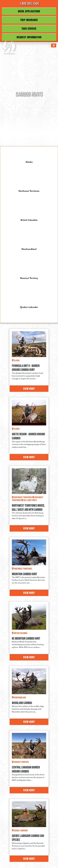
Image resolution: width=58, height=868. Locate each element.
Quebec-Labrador (29, 307)
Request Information (29, 37)
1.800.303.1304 (29, 3)
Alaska (29, 162)
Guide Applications (29, 11)
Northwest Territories (29, 191)
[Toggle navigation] (54, 45)
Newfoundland (29, 249)
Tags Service (29, 29)
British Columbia (29, 220)
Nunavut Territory (29, 278)
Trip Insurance (29, 20)
